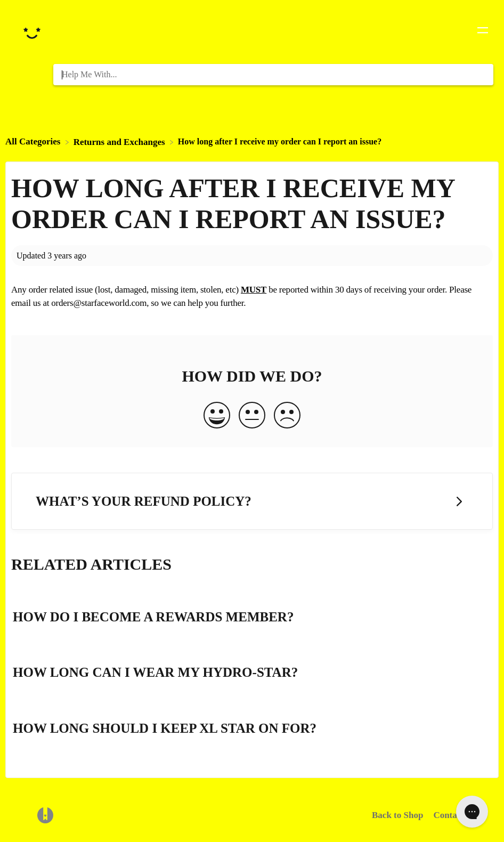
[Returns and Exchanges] (120, 141)
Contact (449, 815)
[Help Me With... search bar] (273, 75)
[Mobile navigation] (483, 32)
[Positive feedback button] (217, 416)
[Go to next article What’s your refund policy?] (252, 501)
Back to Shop (397, 815)
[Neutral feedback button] (252, 416)
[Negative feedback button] (287, 416)
